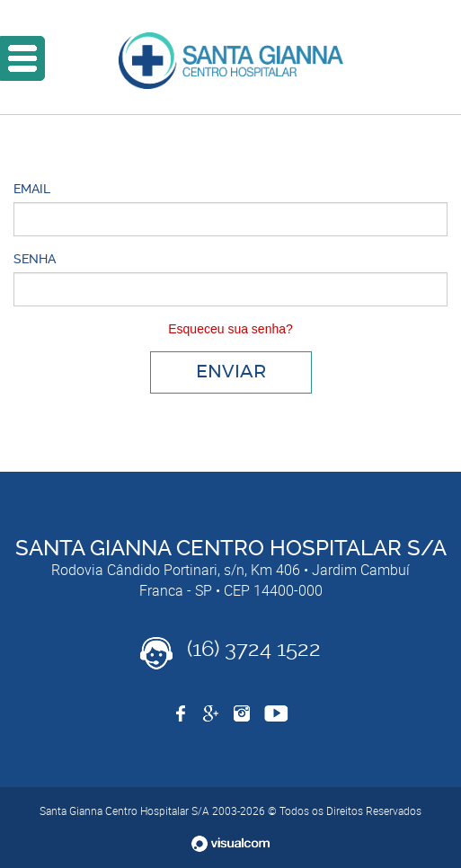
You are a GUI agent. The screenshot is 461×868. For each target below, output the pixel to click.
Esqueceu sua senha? (230, 329)
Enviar (231, 372)
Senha (35, 259)
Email (32, 189)
